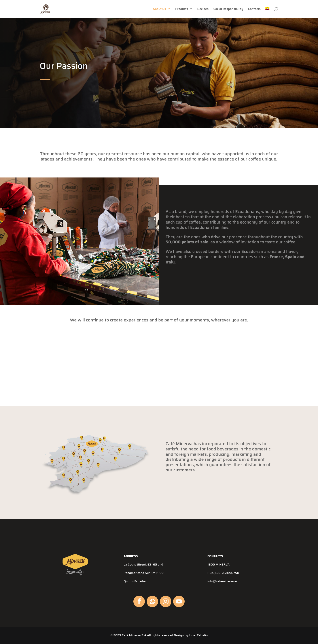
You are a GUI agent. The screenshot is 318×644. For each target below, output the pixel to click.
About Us (159, 9)
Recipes (203, 9)
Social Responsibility (228, 9)
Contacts (254, 9)
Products (182, 9)
